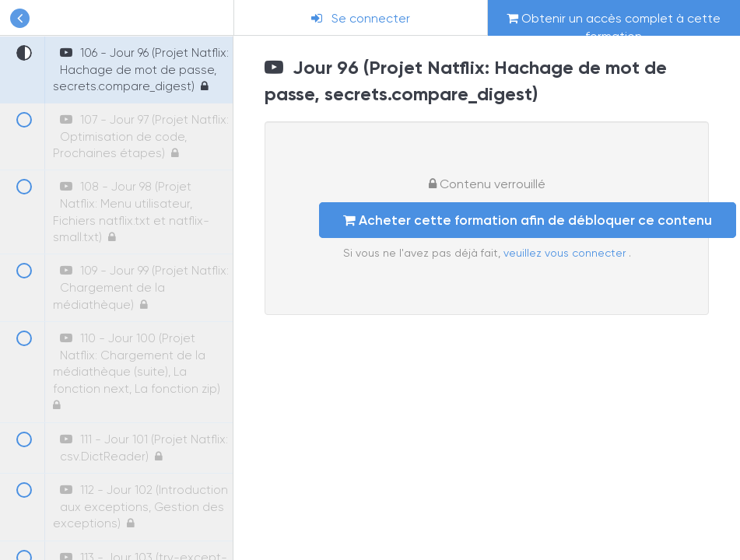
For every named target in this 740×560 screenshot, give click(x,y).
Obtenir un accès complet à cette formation (614, 23)
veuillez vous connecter (566, 253)
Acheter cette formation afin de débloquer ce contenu (528, 220)
